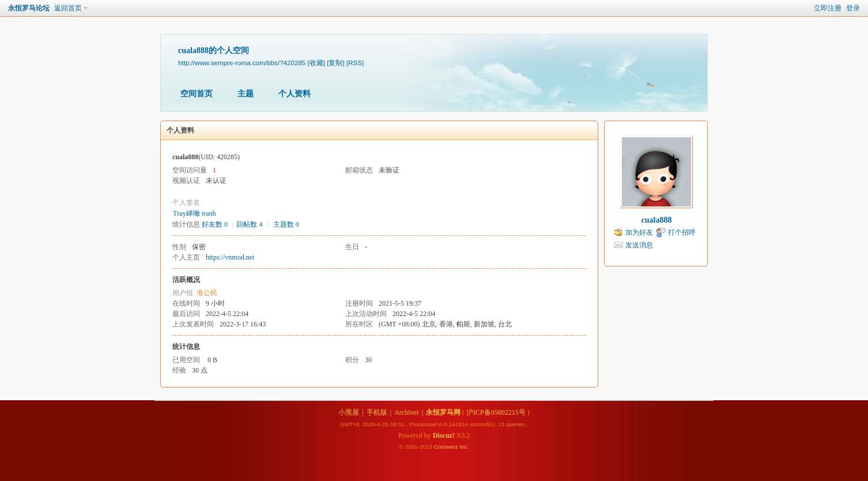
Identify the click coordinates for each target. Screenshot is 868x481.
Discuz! (444, 435)
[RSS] (355, 63)
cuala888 (657, 220)
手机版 (377, 412)
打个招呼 (682, 232)
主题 (246, 94)
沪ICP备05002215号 (496, 412)
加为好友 (639, 232)
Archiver (407, 412)
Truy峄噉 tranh (195, 213)
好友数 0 (215, 224)
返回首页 (68, 8)
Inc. (465, 447)
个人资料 (295, 94)
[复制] (335, 63)
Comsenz (447, 447)
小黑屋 (349, 412)
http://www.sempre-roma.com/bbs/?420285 (242, 63)
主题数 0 (286, 224)
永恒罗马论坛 (29, 8)
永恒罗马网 (443, 412)
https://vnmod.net (230, 257)
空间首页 (197, 94)
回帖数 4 (249, 224)
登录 (853, 8)
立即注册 (828, 8)
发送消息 (639, 245)
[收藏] (316, 63)
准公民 (207, 293)
